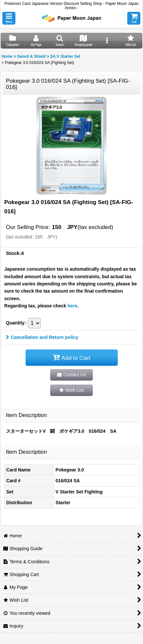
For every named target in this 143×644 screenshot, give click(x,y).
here (72, 306)
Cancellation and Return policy (42, 337)
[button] (9, 18)
